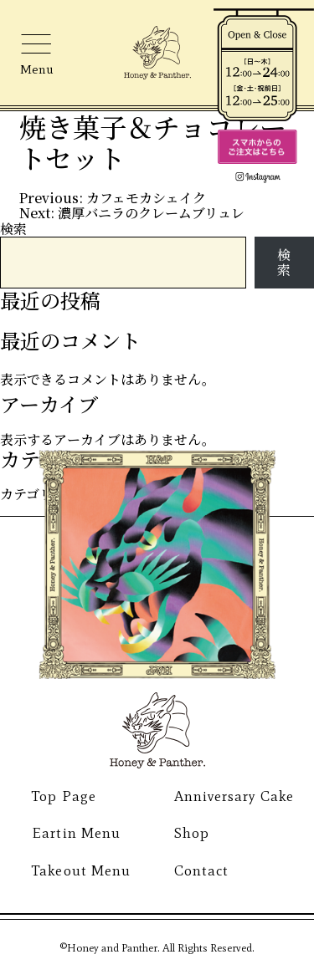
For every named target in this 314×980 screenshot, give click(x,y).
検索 (13, 229)
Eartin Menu (76, 833)
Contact (201, 870)
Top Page (64, 796)
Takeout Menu (81, 870)
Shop (192, 833)
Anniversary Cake (234, 796)
